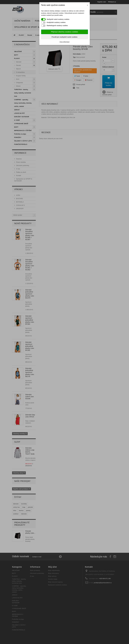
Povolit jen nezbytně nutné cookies (64, 37)
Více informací (64, 42)
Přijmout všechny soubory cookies (65, 32)
